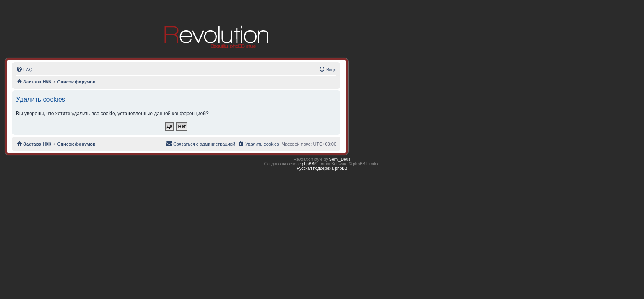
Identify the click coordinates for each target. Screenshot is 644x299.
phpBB (308, 164)
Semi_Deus (340, 159)
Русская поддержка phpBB (322, 168)
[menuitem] (24, 70)
